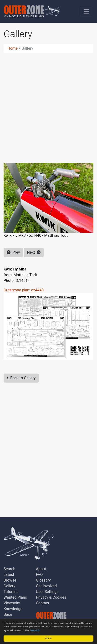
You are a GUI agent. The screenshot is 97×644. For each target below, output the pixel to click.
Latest (9, 575)
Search (9, 569)
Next (34, 252)
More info (35, 630)
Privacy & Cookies (51, 597)
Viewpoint (12, 603)
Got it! (48, 638)
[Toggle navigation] (87, 11)
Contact (43, 603)
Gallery (9, 586)
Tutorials (11, 592)
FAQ (39, 575)
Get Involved (46, 586)
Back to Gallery (21, 378)
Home (13, 48)
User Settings (47, 592)
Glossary (43, 580)
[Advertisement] (48, 105)
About (41, 569)
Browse (10, 580)
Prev (13, 252)
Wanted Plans (15, 597)
